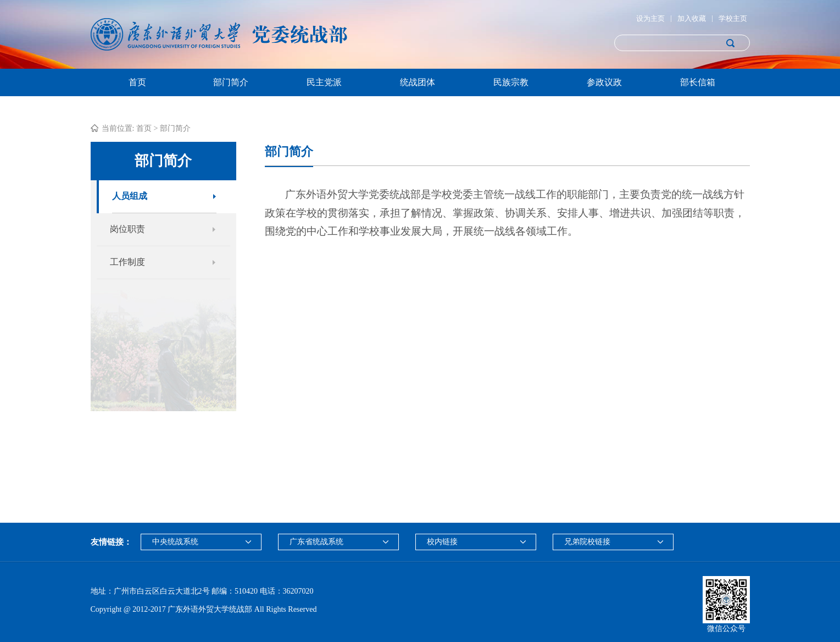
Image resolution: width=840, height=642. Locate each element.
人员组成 (130, 196)
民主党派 (324, 82)
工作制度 (127, 262)
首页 (137, 82)
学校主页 (733, 18)
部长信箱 (698, 82)
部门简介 (231, 82)
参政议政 (604, 82)
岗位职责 (127, 229)
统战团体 (418, 82)
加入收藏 (692, 18)
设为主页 (650, 18)
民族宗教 (511, 82)
